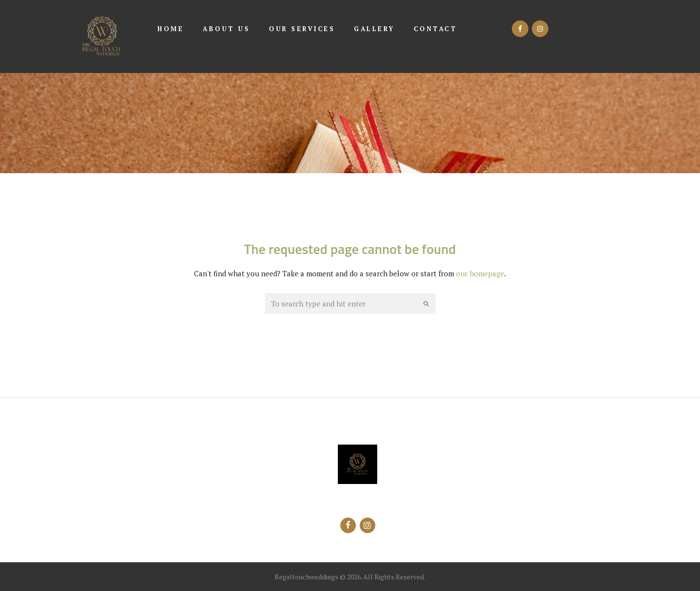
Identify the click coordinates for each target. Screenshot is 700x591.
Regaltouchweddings (306, 577)
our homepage (480, 273)
